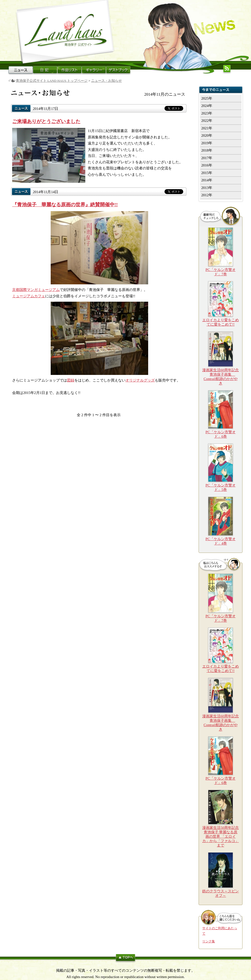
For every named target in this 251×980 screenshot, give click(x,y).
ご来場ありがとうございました (46, 121)
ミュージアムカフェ (29, 296)
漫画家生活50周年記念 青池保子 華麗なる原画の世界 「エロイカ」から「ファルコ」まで (221, 836)
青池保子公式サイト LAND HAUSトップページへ (65, 32)
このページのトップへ (125, 958)
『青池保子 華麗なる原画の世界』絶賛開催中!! (65, 205)
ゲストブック (118, 70)
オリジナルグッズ (140, 380)
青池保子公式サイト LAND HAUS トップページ (52, 81)
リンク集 (209, 941)
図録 (71, 380)
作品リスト (69, 70)
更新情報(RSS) (227, 69)
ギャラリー (94, 70)
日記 (45, 70)
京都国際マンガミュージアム (36, 290)
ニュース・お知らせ (21, 70)
